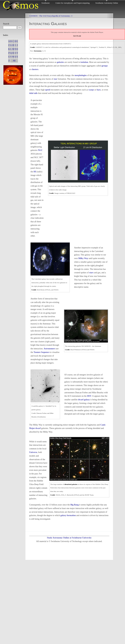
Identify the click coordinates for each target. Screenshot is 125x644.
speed (48, 90)
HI (35, 172)
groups (105, 66)
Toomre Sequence (42, 352)
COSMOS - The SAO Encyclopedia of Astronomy (50, 16)
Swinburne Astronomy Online (107, 3)
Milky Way (83, 258)
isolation (84, 62)
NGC (40, 150)
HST (89, 396)
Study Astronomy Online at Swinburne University (69, 538)
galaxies (60, 62)
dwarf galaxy (84, 400)
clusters (35, 69)
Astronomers (49, 349)
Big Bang (75, 505)
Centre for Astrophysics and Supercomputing (73, 3)
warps (91, 90)
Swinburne (46, 3)
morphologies (81, 75)
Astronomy (38, 51)
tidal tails (33, 93)
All (14, 61)
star (55, 79)
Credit (32, 47)
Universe (33, 452)
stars (91, 273)
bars (99, 90)
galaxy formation (68, 515)
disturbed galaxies (71, 484)
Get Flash (77, 36)
